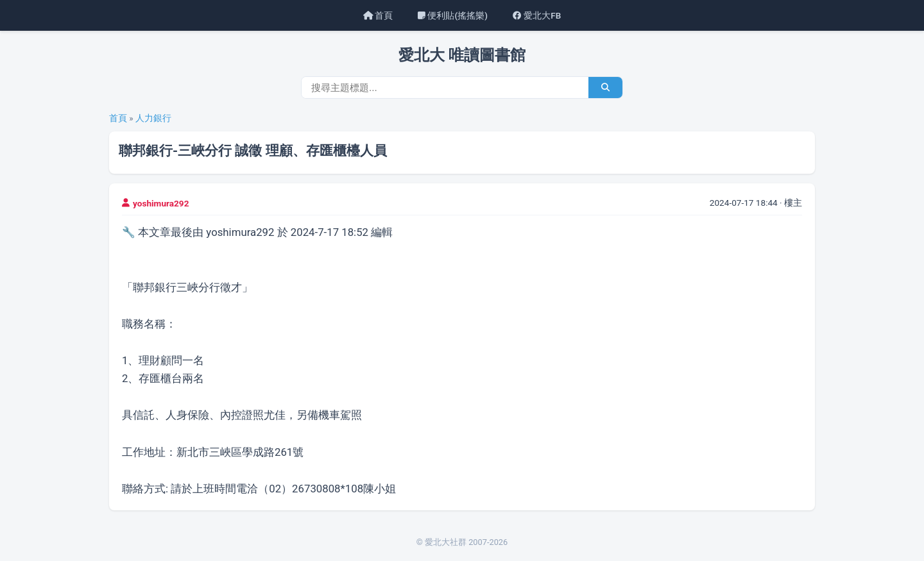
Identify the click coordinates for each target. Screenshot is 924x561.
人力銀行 (153, 118)
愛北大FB (537, 15)
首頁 (378, 15)
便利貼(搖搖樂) (453, 15)
